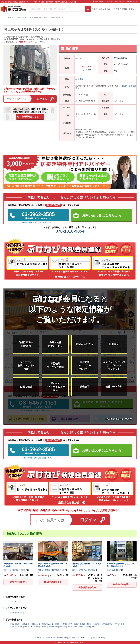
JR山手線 (79, 79)
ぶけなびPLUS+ (98, 638)
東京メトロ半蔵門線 (11, 570)
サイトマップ (86, 638)
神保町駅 (22, 570)
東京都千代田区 (17, 613)
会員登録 (123, 9)
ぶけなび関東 (99, 2)
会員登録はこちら (30, 117)
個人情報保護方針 (49, 638)
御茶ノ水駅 (60, 570)
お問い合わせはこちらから (102, 215)
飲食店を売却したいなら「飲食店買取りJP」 (124, 2)
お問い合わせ (62, 638)
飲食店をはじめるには (101, 9)
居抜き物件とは (74, 638)
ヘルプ (115, 9)
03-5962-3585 (38, 215)
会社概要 (38, 638)
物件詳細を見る (20, 582)
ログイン (133, 9)
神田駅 (117, 58)
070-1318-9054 (70, 231)
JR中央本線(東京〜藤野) (47, 570)
